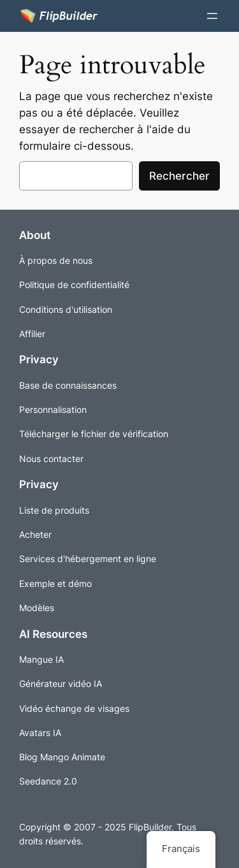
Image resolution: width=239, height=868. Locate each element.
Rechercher (179, 176)
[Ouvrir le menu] (212, 16)
